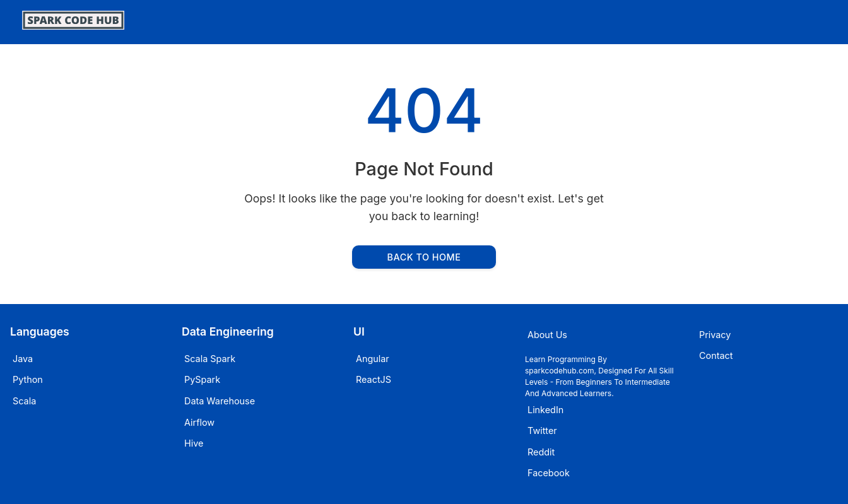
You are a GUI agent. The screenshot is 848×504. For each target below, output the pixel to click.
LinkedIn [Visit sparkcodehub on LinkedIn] (545, 410)
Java (23, 359)
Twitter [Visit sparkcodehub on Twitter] (542, 431)
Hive (194, 443)
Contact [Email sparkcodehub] (716, 355)
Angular (373, 359)
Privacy (715, 335)
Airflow (199, 422)
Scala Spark (210, 359)
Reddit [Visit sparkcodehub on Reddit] (541, 452)
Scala (24, 401)
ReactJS (374, 379)
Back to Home (424, 257)
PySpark (202, 379)
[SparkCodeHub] (73, 26)
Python (28, 379)
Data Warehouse (220, 401)
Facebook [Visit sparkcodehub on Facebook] (549, 473)
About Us (547, 335)
